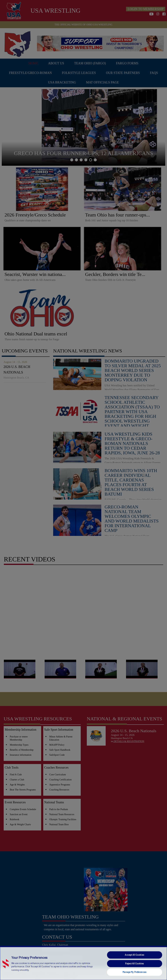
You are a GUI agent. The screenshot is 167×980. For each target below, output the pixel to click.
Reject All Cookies (134, 963)
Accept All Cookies (134, 955)
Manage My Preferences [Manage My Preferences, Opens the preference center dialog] (134, 972)
